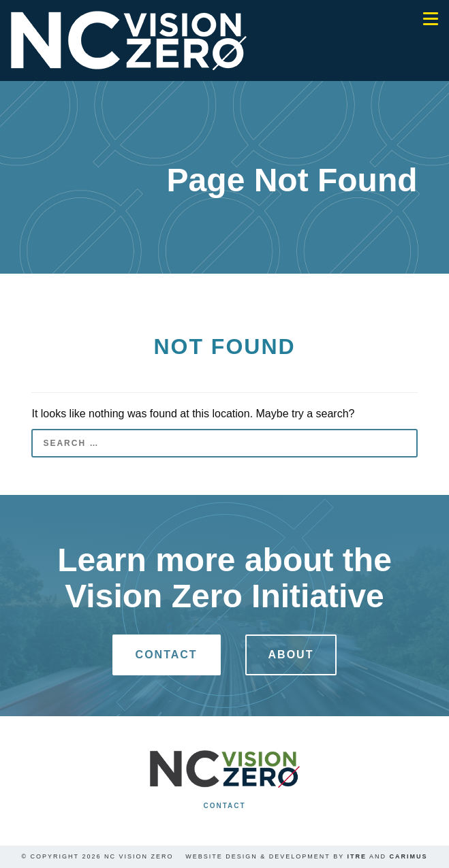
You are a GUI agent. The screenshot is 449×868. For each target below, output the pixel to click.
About (291, 655)
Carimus (409, 856)
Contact (167, 655)
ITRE (357, 856)
